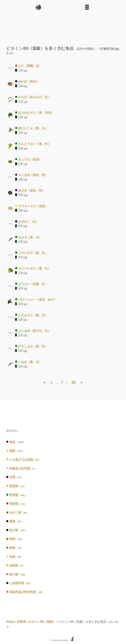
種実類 (16, 486)
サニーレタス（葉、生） (33, 268)
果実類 (16, 504)
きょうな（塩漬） (29, 159)
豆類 (14, 477)
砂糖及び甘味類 (21, 468)
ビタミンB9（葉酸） (42, 622)
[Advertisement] (63, 27)
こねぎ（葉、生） (29, 362)
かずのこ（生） (27, 221)
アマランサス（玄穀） (31, 206)
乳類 (14, 557)
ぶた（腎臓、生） (29, 66)
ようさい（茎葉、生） (31, 284)
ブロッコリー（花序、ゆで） (36, 299)
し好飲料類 (19, 583)
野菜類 (16, 495)
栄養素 (21, 622)
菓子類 (16, 574)
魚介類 (16, 530)
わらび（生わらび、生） (33, 97)
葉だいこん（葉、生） (31, 128)
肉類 (15, 539)
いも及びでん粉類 (23, 459)
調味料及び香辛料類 (25, 592)
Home (10, 622)
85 (74, 382)
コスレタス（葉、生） (31, 253)
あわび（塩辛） (27, 81)
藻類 (14, 521)
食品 (16, 442)
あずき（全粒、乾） (30, 190)
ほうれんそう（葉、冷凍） (34, 113)
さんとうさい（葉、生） (33, 144)
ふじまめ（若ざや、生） (33, 331)
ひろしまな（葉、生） (31, 346)
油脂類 (15, 565)
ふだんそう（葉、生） (31, 315)
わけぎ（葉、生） (29, 237)
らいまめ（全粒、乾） (31, 175)
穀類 (15, 451)
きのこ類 (17, 513)
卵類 (14, 548)
